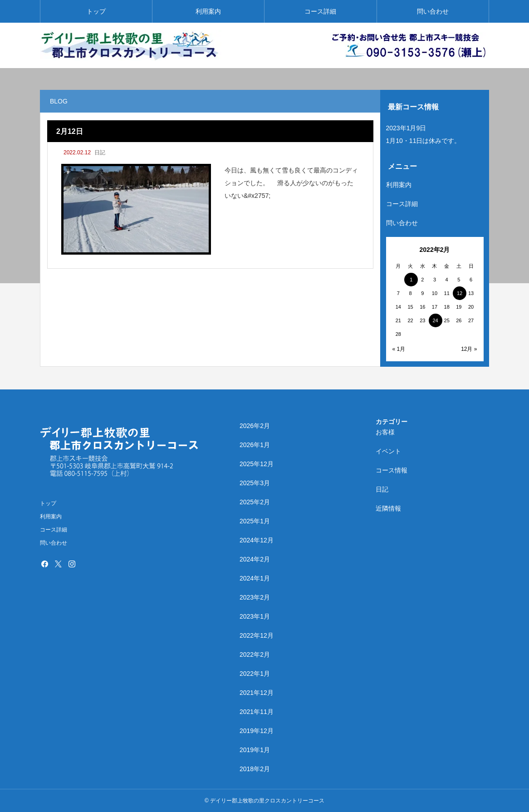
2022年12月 (257, 635)
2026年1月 (255, 445)
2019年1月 (255, 750)
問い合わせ (433, 11)
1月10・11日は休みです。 (424, 141)
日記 (100, 153)
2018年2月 (255, 769)
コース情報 (392, 470)
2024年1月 (255, 578)
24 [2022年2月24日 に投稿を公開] (435, 320)
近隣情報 (388, 508)
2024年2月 (255, 559)
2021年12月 (257, 693)
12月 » (469, 349)
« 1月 (399, 349)
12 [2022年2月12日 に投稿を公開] (460, 293)
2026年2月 (255, 426)
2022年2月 (255, 655)
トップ (96, 11)
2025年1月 (255, 521)
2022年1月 (255, 674)
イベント (388, 451)
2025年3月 (255, 483)
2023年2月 (255, 597)
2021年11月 (257, 712)
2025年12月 (257, 464)
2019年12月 (257, 731)
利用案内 (208, 11)
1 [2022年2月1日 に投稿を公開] (411, 280)
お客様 (385, 432)
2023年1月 (255, 616)
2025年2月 (255, 502)
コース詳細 (320, 11)
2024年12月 (257, 540)
